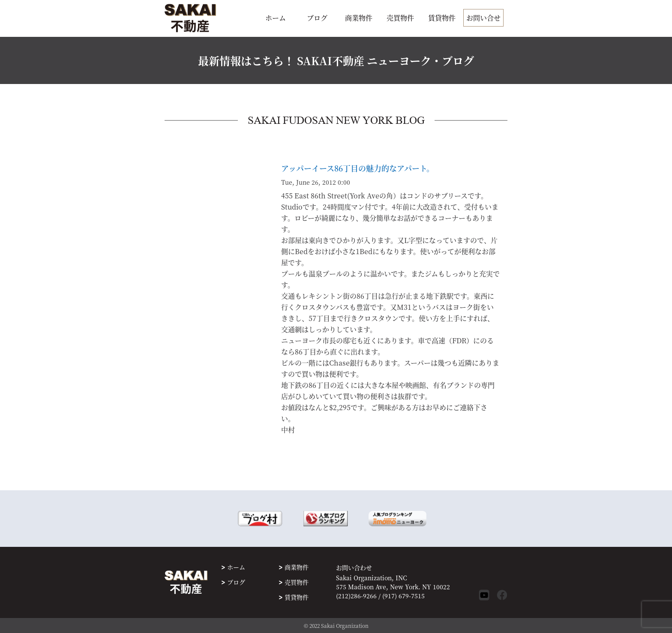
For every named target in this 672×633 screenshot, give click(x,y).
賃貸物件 (442, 18)
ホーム (276, 18)
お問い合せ (483, 18)
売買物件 (400, 18)
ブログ (317, 18)
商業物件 (359, 18)
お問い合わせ (354, 568)
